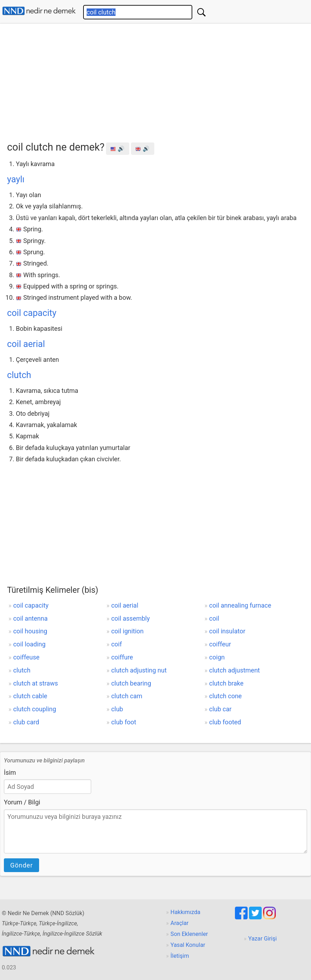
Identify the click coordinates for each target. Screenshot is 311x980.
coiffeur (220, 644)
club (117, 709)
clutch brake (226, 683)
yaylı (16, 179)
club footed (225, 722)
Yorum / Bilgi (22, 802)
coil (214, 618)
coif (117, 644)
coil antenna (30, 618)
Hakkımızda (185, 912)
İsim (10, 772)
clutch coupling (35, 709)
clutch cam (127, 696)
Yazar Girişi (263, 939)
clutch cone (226, 696)
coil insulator (227, 631)
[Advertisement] (159, 80)
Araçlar (179, 923)
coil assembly (131, 618)
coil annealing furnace (240, 605)
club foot (124, 722)
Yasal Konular (188, 945)
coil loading (29, 644)
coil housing (30, 631)
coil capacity (32, 313)
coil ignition (127, 631)
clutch (19, 375)
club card (26, 722)
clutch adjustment (235, 670)
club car (220, 709)
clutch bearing (131, 683)
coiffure (122, 657)
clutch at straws (35, 683)
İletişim (180, 956)
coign (217, 657)
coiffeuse (26, 657)
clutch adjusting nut (139, 670)
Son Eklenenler (189, 934)
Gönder (21, 865)
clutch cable (30, 696)
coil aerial (26, 344)
